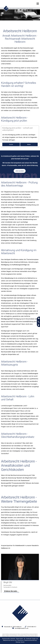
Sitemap (18, 642)
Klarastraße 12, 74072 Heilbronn (13, 627)
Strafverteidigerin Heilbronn (22, 635)
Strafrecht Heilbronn (6, 634)
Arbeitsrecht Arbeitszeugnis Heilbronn (31, 636)
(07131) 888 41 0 (32, 627)
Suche (23, 642)
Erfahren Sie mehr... (11, 591)
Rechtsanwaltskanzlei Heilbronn (15, 634)
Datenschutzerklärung (30, 640)
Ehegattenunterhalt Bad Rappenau (12, 635)
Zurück (11, 144)
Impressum (21, 640)
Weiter (29, 144)
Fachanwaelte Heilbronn (25, 634)
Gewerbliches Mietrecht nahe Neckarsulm (17, 636)
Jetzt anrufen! (20, 171)
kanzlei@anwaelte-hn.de (22, 628)
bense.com (14, 640)
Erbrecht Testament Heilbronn (33, 635)
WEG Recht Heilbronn (6, 636)
